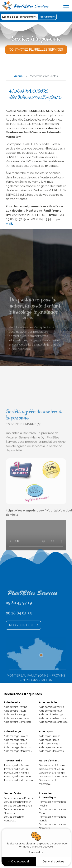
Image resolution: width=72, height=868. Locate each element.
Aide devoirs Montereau (17, 722)
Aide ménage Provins (16, 736)
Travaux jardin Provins (16, 765)
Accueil (19, 76)
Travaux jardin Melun (16, 769)
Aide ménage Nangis (16, 744)
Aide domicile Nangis (51, 714)
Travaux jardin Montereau (18, 780)
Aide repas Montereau (51, 751)
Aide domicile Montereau (53, 722)
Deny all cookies (53, 861)
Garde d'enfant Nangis (52, 773)
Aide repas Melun (49, 740)
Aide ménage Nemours (17, 747)
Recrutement (47, 17)
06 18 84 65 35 (19, 632)
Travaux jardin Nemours (18, 776)
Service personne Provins (18, 798)
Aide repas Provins (50, 736)
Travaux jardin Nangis (16, 773)
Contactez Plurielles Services (36, 50)
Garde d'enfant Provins (52, 765)
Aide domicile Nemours (53, 718)
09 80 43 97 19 (19, 622)
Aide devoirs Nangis (15, 714)
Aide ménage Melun (15, 740)
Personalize (36, 852)
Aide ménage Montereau (18, 751)
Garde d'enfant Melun (51, 769)
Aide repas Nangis (49, 744)
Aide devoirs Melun (15, 711)
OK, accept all (19, 861)
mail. (9, 224)
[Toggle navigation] (66, 6)
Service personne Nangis (18, 806)
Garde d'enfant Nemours (53, 776)
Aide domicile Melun (51, 711)
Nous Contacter (23, 644)
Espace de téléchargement (19, 17)
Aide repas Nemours (51, 747)
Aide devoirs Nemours (17, 718)
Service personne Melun (18, 802)
